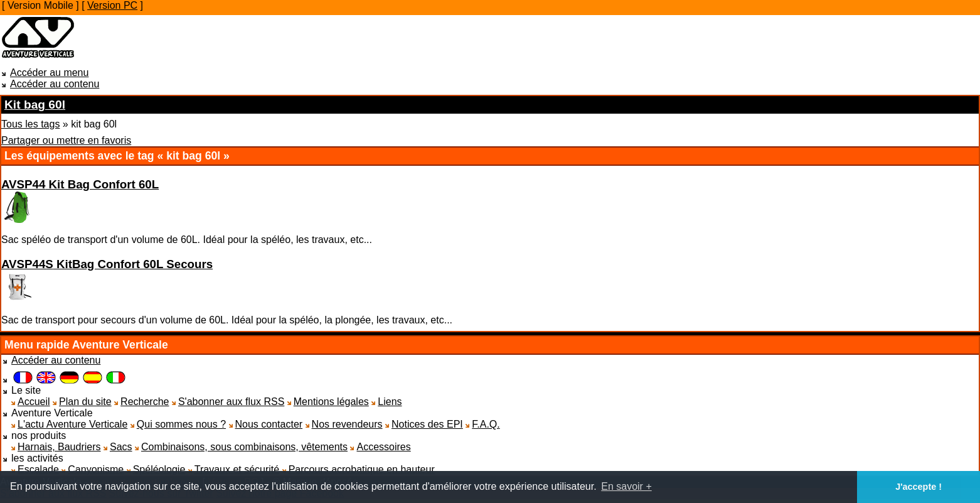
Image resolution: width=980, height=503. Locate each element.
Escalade (38, 469)
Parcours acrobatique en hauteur (362, 469)
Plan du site (85, 402)
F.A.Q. (486, 424)
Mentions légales (331, 402)
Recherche (145, 402)
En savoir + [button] (626, 486)
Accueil (34, 402)
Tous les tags (30, 124)
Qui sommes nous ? (181, 424)
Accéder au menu (49, 73)
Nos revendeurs (347, 424)
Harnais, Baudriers (59, 447)
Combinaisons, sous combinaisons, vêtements (244, 447)
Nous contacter (269, 424)
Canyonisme (96, 469)
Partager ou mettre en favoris (66, 140)
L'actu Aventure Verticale (72, 424)
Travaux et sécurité (237, 469)
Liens (390, 402)
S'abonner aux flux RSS (231, 402)
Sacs (121, 447)
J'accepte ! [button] (919, 487)
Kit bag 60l (35, 105)
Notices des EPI (427, 424)
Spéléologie (159, 469)
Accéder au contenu (55, 84)
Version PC (112, 5)
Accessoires (383, 447)
